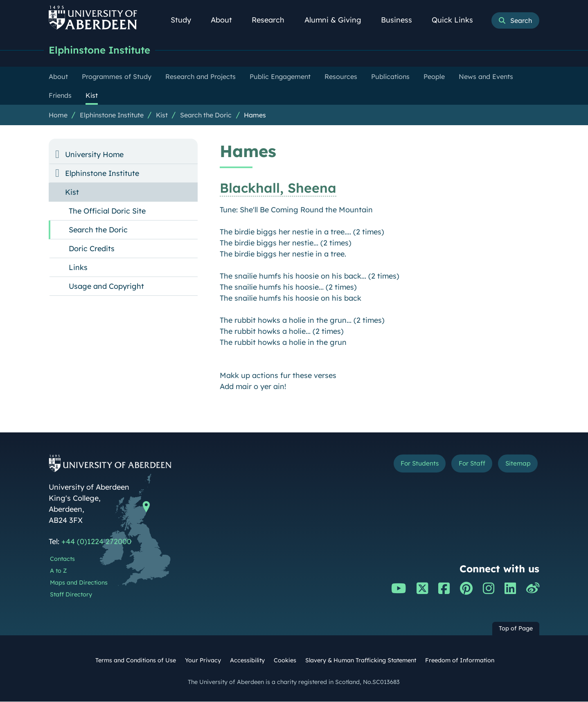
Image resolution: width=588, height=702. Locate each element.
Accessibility (247, 661)
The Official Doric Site (107, 211)
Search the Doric (206, 115)
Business (401, 20)
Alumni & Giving (337, 20)
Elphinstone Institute (103, 50)
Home (58, 115)
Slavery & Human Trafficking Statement (361, 661)
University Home (94, 155)
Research (273, 20)
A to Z (58, 571)
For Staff (463, 465)
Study (185, 20)
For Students (402, 465)
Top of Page (516, 629)
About (226, 20)
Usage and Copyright (106, 287)
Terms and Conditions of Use (136, 661)
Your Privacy (203, 661)
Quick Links (457, 20)
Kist (162, 115)
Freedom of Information (460, 661)
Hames (255, 115)
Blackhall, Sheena (278, 188)
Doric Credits (92, 249)
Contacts (62, 559)
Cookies (285, 661)
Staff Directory (71, 595)
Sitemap (515, 465)
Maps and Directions (79, 583)
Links (78, 268)
